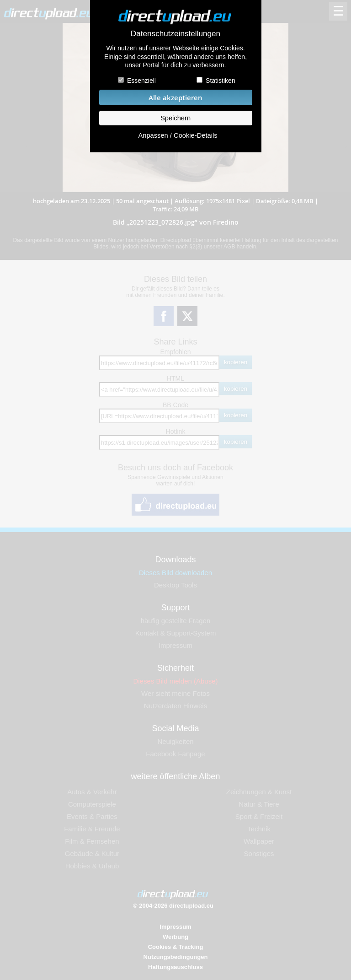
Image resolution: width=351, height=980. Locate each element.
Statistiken (221, 81)
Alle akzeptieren (175, 98)
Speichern (175, 118)
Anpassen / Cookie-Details (178, 135)
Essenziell (141, 81)
